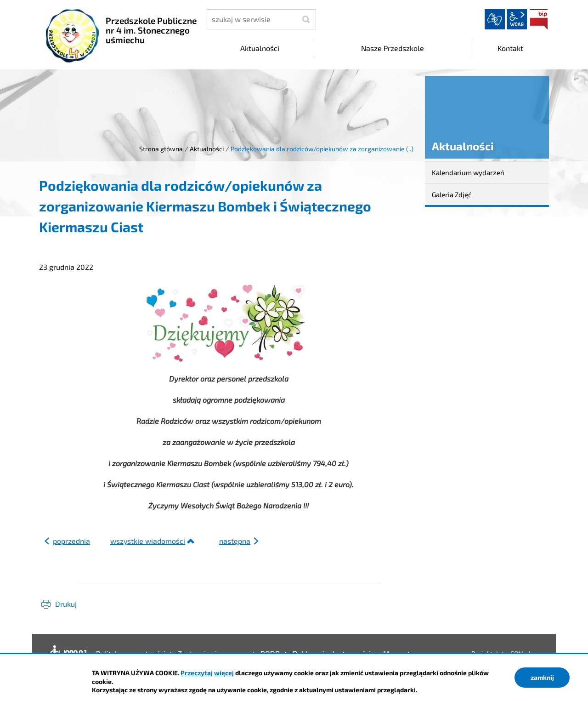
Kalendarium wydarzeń (468, 172)
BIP (539, 19)
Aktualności (207, 149)
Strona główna (161, 149)
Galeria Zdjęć (452, 194)
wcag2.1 (517, 19)
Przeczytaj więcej (207, 673)
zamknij (542, 677)
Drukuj (66, 604)
